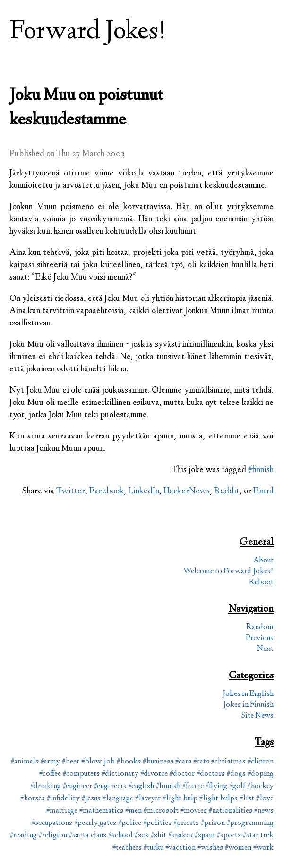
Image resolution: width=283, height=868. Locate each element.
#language (118, 799)
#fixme (193, 786)
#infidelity (63, 799)
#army (50, 762)
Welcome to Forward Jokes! (228, 572)
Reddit (227, 491)
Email (263, 491)
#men (133, 811)
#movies (194, 811)
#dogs (236, 774)
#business (158, 762)
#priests (186, 823)
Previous (260, 638)
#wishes (210, 848)
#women (238, 848)
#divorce (154, 774)
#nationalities (231, 811)
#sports (229, 836)
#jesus (91, 799)
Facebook (107, 491)
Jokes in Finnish (248, 705)
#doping (261, 774)
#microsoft (161, 811)
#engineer (77, 786)
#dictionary (120, 774)
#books (129, 762)
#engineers (110, 786)
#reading (23, 836)
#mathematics (101, 811)
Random (260, 627)
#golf (237, 786)
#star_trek (258, 836)
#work (263, 848)
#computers (81, 774)
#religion (53, 836)
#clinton (261, 762)
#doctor (182, 774)
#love (265, 799)
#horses (33, 799)
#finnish (261, 470)
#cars (183, 762)
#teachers (127, 848)
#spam (205, 836)
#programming (250, 823)
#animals (25, 762)
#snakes (180, 836)
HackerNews (187, 491)
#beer (71, 762)
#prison (213, 823)
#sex (142, 836)
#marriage (62, 811)
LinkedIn (144, 491)
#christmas (228, 762)
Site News (257, 716)
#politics (157, 823)
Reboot (261, 583)
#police (130, 823)
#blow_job (98, 762)
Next (265, 649)
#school (120, 836)
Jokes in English (248, 694)
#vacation (180, 848)
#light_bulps (219, 799)
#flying (216, 786)
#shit (159, 836)
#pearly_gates (95, 823)
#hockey (260, 786)
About (263, 561)
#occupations (52, 823)
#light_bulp (180, 799)
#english (141, 786)
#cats (201, 762)
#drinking (46, 786)
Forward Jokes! (88, 32)
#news (264, 811)
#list (247, 799)
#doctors (211, 774)
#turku (154, 848)
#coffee (50, 774)
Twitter (71, 491)
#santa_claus (88, 836)
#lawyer (148, 799)
